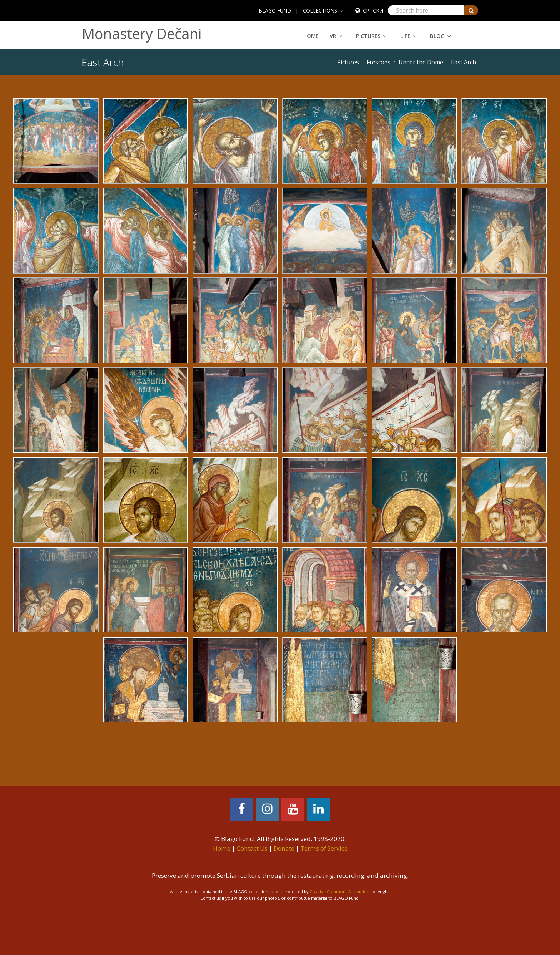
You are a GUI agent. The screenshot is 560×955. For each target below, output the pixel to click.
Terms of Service (324, 848)
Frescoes (379, 62)
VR (333, 36)
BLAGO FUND (275, 11)
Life (405, 36)
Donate (284, 848)
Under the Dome (421, 62)
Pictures (368, 36)
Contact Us (252, 848)
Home (311, 36)
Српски (373, 11)
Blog (437, 36)
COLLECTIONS (320, 11)
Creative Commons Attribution (339, 892)
